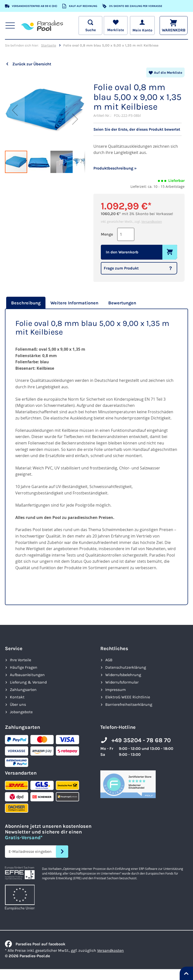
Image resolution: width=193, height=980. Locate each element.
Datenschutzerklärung (126, 667)
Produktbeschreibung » (115, 168)
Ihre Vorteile (21, 660)
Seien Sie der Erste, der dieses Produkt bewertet (137, 129)
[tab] (25, 303)
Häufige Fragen (24, 667)
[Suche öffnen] (90, 25)
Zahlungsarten (23, 690)
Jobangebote (21, 712)
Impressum (116, 690)
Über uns (18, 704)
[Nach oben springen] (186, 973)
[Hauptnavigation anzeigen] (10, 25)
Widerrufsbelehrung (123, 675)
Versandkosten (152, 221)
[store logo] (42, 25)
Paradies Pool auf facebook (35, 944)
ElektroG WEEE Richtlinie (128, 697)
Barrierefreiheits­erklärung (129, 704)
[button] (15, 110)
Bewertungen (122, 303)
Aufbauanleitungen (27, 675)
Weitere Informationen (74, 303)
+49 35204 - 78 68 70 (141, 740)
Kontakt (17, 697)
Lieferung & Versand (28, 682)
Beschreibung (26, 303)
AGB (109, 660)
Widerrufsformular (122, 682)
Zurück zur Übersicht (32, 64)
